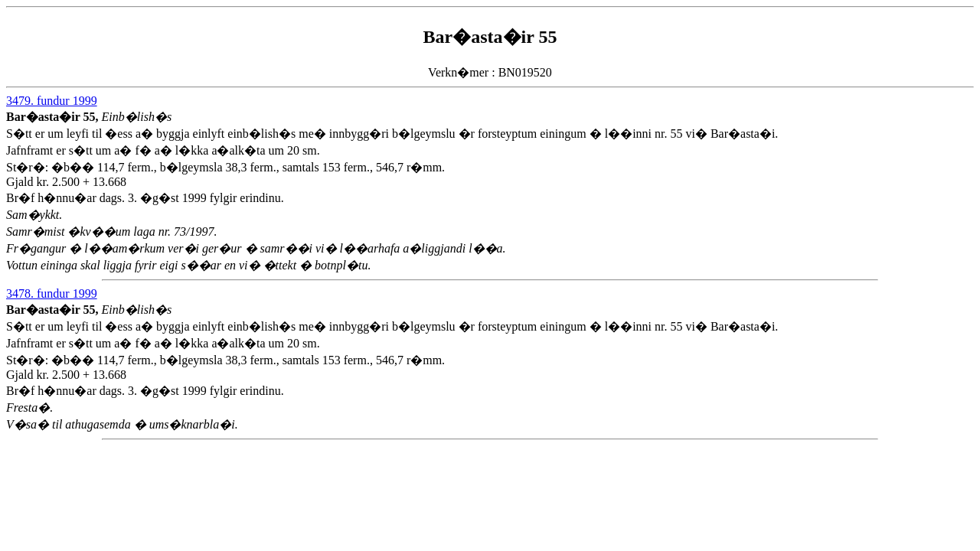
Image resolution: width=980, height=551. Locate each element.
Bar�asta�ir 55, (54, 117)
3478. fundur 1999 (52, 293)
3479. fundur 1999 (52, 101)
